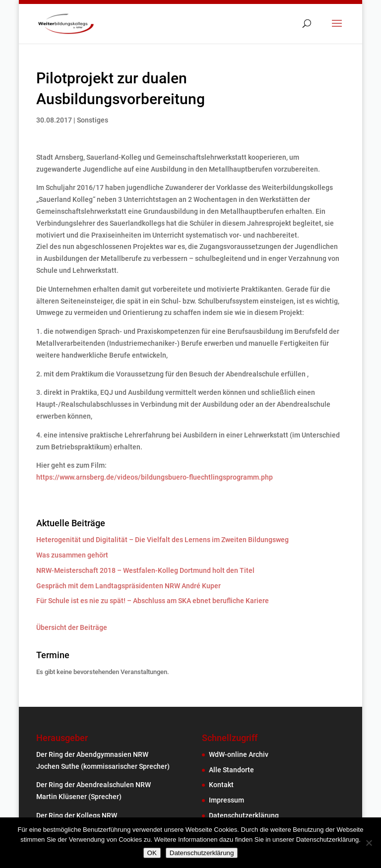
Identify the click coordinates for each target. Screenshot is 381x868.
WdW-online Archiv (239, 754)
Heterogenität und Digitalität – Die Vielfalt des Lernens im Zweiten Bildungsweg (162, 540)
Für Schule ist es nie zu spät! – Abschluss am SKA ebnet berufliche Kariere (153, 601)
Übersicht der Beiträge (72, 627)
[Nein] (369, 843)
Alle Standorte (231, 770)
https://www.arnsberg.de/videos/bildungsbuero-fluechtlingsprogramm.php (155, 477)
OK (152, 853)
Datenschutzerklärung (244, 815)
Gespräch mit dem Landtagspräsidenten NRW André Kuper (128, 586)
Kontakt (221, 785)
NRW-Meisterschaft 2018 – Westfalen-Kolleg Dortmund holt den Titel (145, 570)
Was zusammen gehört (72, 555)
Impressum (226, 800)
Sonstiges (93, 120)
